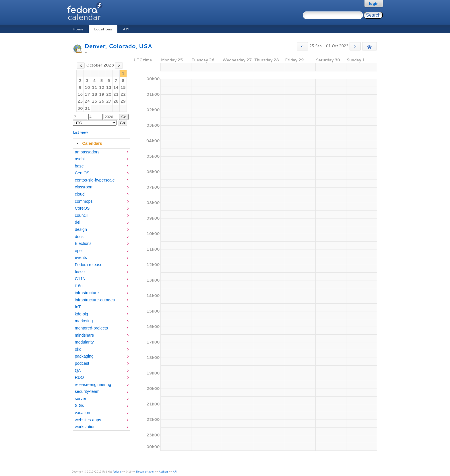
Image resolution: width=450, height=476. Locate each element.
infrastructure (87, 293)
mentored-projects (91, 328)
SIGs (79, 405)
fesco (80, 272)
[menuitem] (102, 152)
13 (109, 87)
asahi (80, 159)
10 (87, 87)
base (79, 166)
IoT (78, 307)
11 (95, 87)
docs (79, 237)
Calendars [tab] (89, 143)
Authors (164, 472)
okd (78, 349)
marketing (84, 321)
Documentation (145, 472)
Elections (83, 243)
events (81, 257)
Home (78, 29)
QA (78, 370)
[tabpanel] (102, 290)
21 (116, 94)
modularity (84, 342)
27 (109, 101)
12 (102, 87)
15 (123, 87)
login (374, 3)
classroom (84, 187)
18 (95, 94)
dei (78, 222)
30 (80, 108)
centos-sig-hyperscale (95, 180)
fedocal (117, 472)
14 (116, 87)
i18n (79, 286)
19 (102, 94)
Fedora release (89, 265)
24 (87, 101)
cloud (80, 194)
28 (116, 101)
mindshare (85, 335)
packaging (84, 356)
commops (84, 201)
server (81, 399)
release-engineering (93, 385)
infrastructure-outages (95, 300)
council (81, 215)
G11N (80, 279)
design (81, 229)
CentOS (82, 173)
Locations (103, 29)
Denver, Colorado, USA (118, 46)
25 (95, 101)
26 (102, 101)
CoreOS (82, 208)
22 (123, 94)
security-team (87, 391)
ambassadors (87, 152)
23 (80, 101)
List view (81, 132)
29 (123, 101)
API (126, 29)
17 (87, 94)
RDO (79, 377)
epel (79, 251)
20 (109, 94)
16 (80, 94)
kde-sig (82, 314)
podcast (82, 363)
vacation (83, 413)
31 (87, 108)
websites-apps (88, 420)
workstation (85, 427)
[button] (302, 46)
